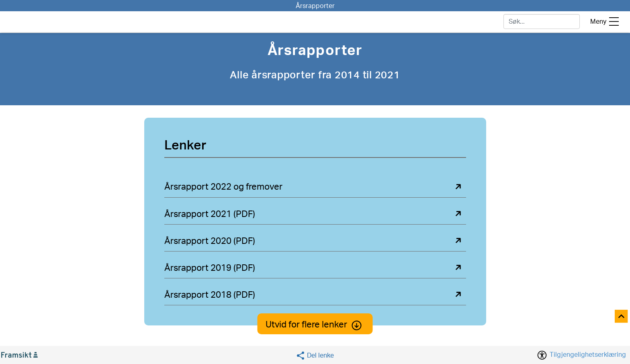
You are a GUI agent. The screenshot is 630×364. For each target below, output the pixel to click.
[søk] (542, 21)
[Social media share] (315, 355)
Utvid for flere (315, 325)
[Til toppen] (622, 317)
